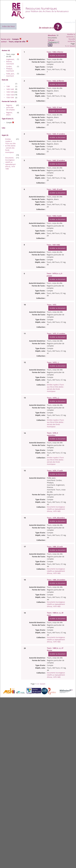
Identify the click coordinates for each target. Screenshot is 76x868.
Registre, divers (9, 114)
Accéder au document (57, 55)
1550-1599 (10, 98)
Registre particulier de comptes (10, 108)
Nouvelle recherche (71, 40)
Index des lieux (8, 26)
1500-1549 (10, 95)
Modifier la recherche (71, 36)
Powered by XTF (70, 22)
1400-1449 (10, 89)
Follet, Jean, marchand (10, 75)
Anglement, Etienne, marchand (10, 62)
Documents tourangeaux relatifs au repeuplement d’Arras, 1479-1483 (10, 163)
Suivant (72, 46)
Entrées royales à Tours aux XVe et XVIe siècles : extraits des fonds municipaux (10, 146)
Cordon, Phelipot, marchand (10, 69)
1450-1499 (10, 92)
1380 (8, 86)
